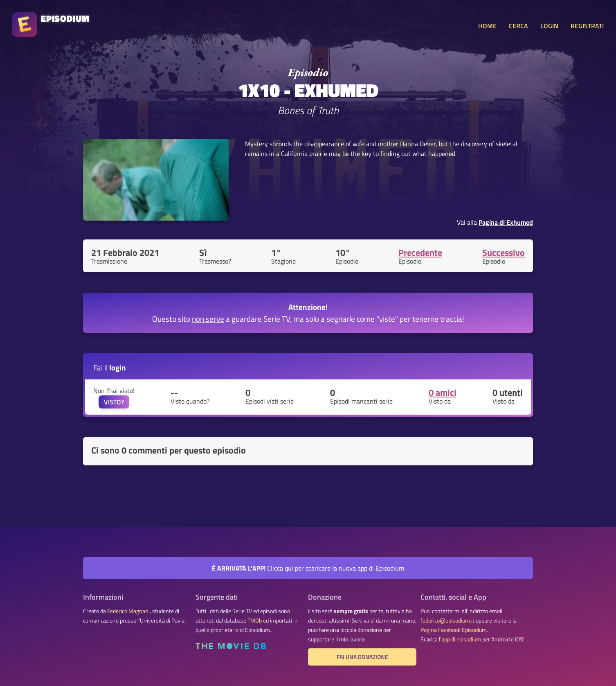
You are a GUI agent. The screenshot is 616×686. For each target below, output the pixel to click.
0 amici (443, 393)
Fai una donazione (362, 657)
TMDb (255, 621)
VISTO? (114, 402)
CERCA (518, 26)
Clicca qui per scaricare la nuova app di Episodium (308, 568)
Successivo (504, 253)
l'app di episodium (460, 639)
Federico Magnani (128, 611)
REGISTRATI (587, 26)
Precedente (420, 253)
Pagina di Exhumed (506, 222)
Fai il (110, 367)
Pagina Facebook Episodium (454, 630)
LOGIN (549, 26)
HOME (487, 26)
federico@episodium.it (447, 621)
